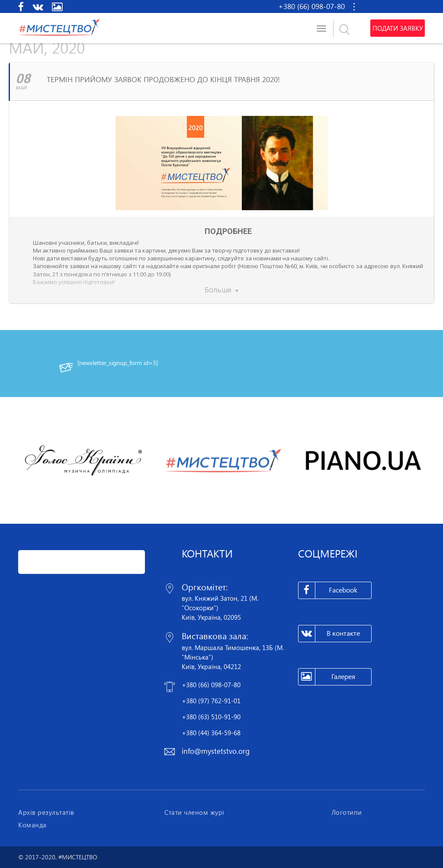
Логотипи (347, 812)
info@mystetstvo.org (216, 751)
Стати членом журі (194, 812)
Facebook (328, 590)
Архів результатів (46, 812)
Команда (32, 825)
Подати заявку (398, 28)
